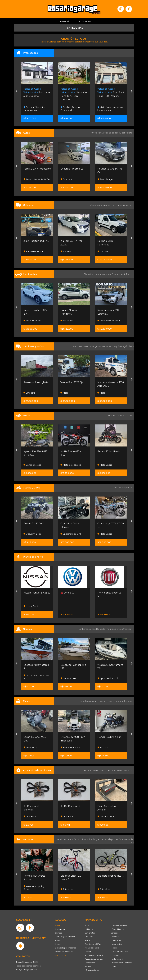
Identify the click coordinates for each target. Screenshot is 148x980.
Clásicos (88, 952)
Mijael (65, 393)
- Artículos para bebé (119, 952)
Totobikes (67, 889)
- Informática (116, 944)
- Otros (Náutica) (118, 929)
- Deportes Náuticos (119, 925)
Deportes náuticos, (106, 629)
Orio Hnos (30, 817)
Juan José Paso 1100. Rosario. (111, 92)
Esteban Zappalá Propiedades (70, 109)
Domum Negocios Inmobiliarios (34, 109)
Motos (87, 940)
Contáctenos (60, 955)
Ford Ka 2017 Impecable (37, 169)
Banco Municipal (33, 251)
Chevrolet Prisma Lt (72, 169)
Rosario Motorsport (109, 321)
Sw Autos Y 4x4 (33, 321)
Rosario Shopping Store (34, 888)
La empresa (60, 929)
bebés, (104, 839)
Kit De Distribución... (72, 806)
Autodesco (30, 747)
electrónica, (74, 839)
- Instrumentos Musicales (121, 963)
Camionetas (90, 933)
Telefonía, (62, 839)
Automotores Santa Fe (37, 179)
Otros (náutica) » (125, 629)
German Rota (106, 817)
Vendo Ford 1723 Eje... (73, 382)
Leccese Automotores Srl (36, 677)
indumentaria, (126, 839)
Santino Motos (32, 465)
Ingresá (65, 21)
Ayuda (58, 940)
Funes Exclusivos (70, 747)
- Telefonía (115, 937)
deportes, (114, 839)
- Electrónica (116, 940)
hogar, (97, 839)
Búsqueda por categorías (66, 948)
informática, (87, 839)
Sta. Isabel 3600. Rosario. (37, 92)
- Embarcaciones (92, 970)
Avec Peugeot (106, 179)
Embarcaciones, (88, 629)
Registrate (85, 21)
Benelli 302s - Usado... (109, 451)
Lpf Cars (103, 251)
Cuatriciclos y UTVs (93, 944)
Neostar (66, 251)
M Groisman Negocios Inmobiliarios (110, 109)
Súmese (58, 933)
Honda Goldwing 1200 (110, 737)
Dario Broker (68, 678)
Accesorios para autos (94, 955)
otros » (130, 842)
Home (58, 925)
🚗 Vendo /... (67, 593)
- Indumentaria (117, 959)
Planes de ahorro (92, 948)
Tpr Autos (67, 321)
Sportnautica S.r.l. (71, 534)
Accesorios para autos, (96, 770)
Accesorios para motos (120, 770)
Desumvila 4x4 (32, 534)
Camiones (89, 937)
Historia (58, 944)
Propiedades (90, 963)
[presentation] (16, 92)
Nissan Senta (31, 606)
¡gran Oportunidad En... (36, 241)
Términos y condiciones (65, 937)
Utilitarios (89, 929)
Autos (87, 925)
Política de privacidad (64, 952)
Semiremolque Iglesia (36, 382)
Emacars (66, 179)
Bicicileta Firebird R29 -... (111, 876)
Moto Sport (105, 465)
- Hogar (114, 948)
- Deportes (115, 955)
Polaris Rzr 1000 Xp (34, 524)
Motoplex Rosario (71, 465)
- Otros (113, 966)
